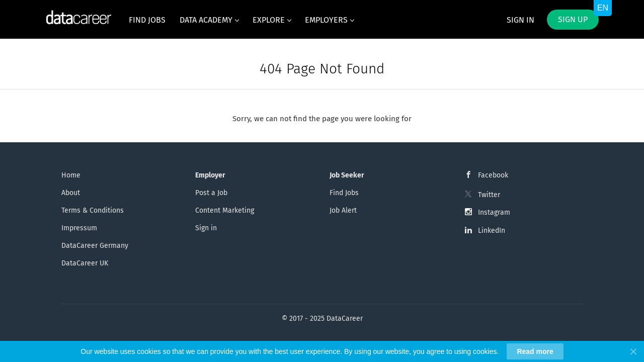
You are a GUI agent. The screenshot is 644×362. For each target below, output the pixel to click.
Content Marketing (225, 210)
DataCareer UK (85, 263)
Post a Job (211, 193)
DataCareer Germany (95, 246)
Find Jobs (344, 193)
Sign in (520, 20)
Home (71, 175)
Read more (535, 351)
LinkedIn (492, 231)
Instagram (494, 212)
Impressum (79, 228)
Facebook (493, 175)
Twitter (489, 195)
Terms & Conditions (93, 210)
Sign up (573, 19)
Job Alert (343, 210)
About (71, 193)
